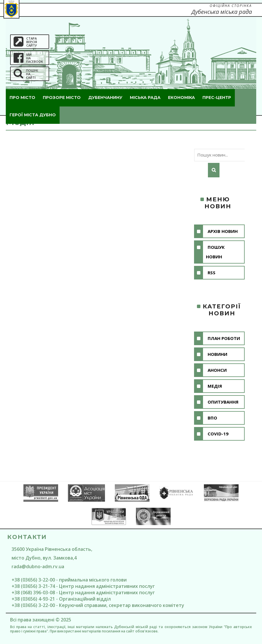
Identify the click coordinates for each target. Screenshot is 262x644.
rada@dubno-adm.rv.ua (38, 566)
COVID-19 (218, 434)
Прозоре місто (62, 97)
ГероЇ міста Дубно (33, 115)
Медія (215, 386)
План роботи (224, 338)
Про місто (22, 97)
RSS (212, 273)
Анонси (217, 370)
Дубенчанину (105, 97)
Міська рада (145, 97)
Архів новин (223, 231)
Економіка (181, 97)
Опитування (223, 402)
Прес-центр (217, 97)
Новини (217, 354)
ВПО (212, 418)
